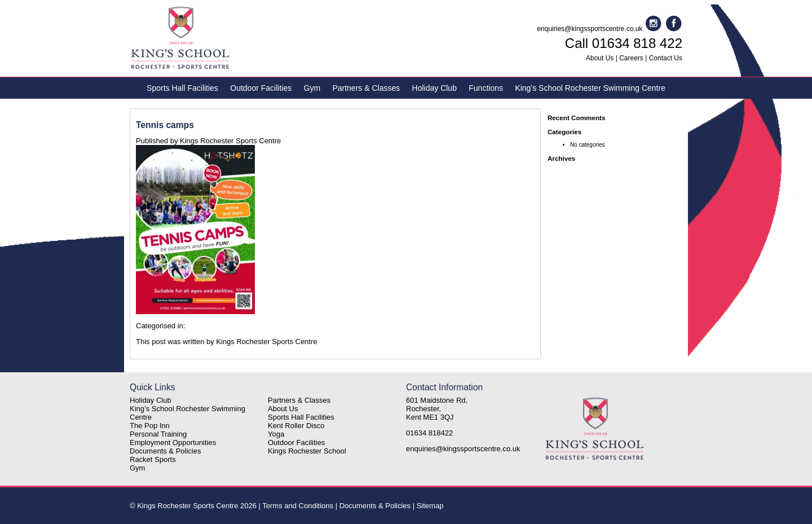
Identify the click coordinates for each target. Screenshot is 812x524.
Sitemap (430, 506)
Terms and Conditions (298, 506)
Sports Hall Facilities (182, 88)
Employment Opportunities (173, 442)
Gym (312, 88)
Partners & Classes (366, 88)
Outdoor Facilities (261, 88)
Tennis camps (165, 125)
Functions (486, 88)
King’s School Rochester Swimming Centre (590, 88)
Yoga (276, 434)
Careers (631, 58)
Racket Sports (153, 459)
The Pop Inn (150, 426)
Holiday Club (434, 88)
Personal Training (158, 434)
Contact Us (666, 58)
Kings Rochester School (307, 451)
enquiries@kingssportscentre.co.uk (590, 29)
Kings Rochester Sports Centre (230, 141)
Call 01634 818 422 (624, 43)
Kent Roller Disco (296, 426)
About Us (600, 58)
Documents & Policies (165, 451)
